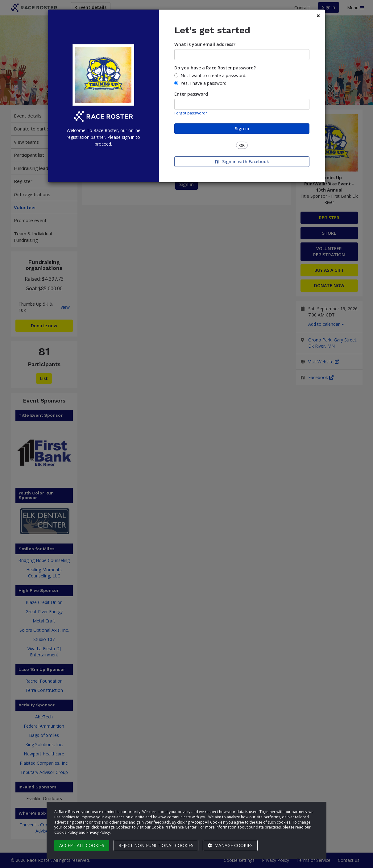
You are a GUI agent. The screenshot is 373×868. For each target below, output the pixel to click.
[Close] (318, 16)
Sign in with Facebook (242, 161)
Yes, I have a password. (204, 83)
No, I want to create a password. (213, 75)
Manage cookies (230, 845)
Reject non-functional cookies (156, 845)
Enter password (191, 94)
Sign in (242, 128)
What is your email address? (205, 44)
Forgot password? (191, 113)
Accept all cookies (82, 845)
